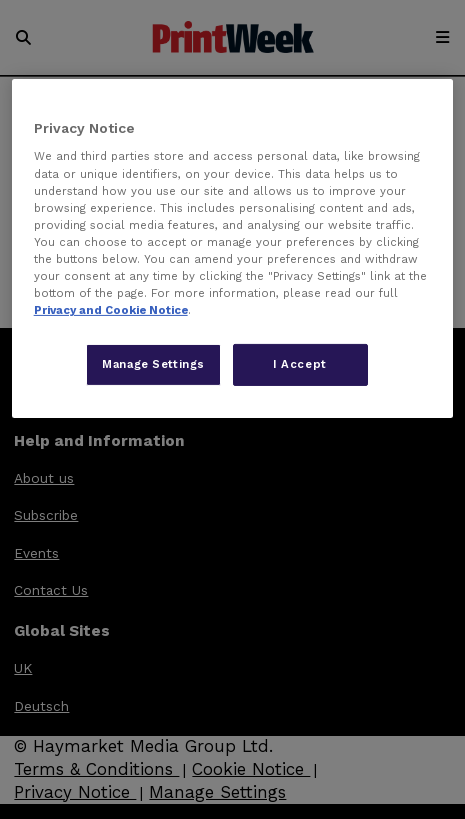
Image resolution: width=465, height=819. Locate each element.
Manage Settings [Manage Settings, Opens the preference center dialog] (153, 364)
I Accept (300, 364)
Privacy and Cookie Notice (111, 310)
